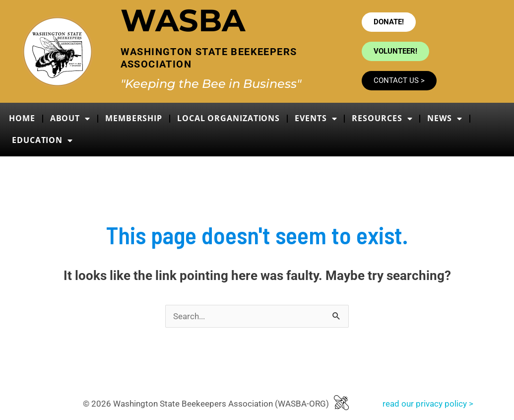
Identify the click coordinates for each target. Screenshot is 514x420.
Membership (134, 118)
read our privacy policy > (428, 404)
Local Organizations (228, 118)
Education (42, 140)
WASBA (183, 20)
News (445, 119)
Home (22, 118)
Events (316, 119)
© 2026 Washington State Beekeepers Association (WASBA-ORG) (206, 404)
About (70, 119)
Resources (382, 119)
